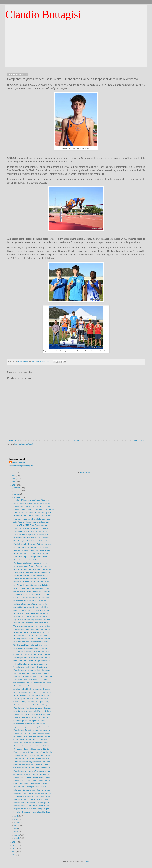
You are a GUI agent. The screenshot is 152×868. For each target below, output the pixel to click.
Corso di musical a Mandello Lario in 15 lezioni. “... (31, 740)
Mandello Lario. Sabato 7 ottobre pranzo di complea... (33, 714)
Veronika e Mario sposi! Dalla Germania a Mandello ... (33, 765)
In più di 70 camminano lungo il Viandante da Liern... (32, 620)
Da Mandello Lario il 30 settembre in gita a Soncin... (32, 632)
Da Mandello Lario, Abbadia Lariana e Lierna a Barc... (33, 516)
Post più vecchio (138, 440)
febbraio (17, 835)
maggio (17, 825)
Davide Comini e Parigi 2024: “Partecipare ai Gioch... (32, 588)
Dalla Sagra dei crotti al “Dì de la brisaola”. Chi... (31, 636)
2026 (14, 476)
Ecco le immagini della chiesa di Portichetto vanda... (32, 544)
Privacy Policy (85, 472)
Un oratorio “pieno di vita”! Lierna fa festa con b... (31, 541)
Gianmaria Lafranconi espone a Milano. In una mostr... (33, 591)
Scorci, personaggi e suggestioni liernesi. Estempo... (32, 762)
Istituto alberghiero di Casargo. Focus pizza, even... (32, 566)
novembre (18, 491)
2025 (14, 479)
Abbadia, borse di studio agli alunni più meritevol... (31, 528)
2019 (14, 852)
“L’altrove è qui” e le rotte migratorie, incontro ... (30, 721)
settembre (18, 497)
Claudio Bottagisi (43, 14)
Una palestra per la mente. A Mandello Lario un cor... (32, 736)
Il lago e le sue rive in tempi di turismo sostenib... (31, 579)
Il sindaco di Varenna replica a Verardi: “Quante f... (31, 500)
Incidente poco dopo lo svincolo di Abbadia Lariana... (32, 658)
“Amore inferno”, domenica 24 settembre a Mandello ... (33, 683)
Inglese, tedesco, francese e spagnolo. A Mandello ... (32, 727)
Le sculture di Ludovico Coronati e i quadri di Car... (32, 812)
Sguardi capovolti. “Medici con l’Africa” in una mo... (32, 699)
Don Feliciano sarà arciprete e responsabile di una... (32, 613)
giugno (16, 822)
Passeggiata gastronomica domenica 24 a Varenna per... (34, 677)
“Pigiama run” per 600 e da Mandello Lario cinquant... (33, 784)
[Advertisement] (76, 49)
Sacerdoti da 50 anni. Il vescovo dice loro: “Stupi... (31, 799)
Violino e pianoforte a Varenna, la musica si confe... (32, 626)
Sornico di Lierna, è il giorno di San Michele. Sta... (31, 535)
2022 (14, 842)
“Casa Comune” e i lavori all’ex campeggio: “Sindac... (32, 796)
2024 (14, 482)
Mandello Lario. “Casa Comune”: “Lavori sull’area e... (32, 708)
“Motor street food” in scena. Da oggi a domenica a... (32, 661)
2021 (14, 845)
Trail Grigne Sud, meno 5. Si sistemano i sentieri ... (32, 604)
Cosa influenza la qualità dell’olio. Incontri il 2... (30, 560)
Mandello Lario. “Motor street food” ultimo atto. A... (31, 623)
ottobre (17, 494)
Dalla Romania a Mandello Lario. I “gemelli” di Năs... (32, 711)
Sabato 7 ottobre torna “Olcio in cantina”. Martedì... (32, 532)
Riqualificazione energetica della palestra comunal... (32, 793)
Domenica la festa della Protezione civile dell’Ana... (32, 538)
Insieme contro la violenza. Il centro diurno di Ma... (31, 576)
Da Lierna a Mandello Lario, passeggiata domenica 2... (33, 692)
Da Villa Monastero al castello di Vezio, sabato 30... (32, 554)
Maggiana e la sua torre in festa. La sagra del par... (32, 809)
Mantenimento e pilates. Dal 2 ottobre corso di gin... (32, 717)
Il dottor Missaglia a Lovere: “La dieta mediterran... (31, 664)
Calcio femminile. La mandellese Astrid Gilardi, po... (32, 705)
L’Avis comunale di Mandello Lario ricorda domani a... (33, 642)
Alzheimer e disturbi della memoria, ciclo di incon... (32, 689)
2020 (14, 848)
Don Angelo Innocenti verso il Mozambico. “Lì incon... (32, 639)
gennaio (17, 838)
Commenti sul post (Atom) (23, 444)
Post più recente (14, 440)
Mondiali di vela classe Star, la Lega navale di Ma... (32, 582)
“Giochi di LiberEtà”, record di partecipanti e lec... (31, 645)
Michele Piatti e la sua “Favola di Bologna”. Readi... (32, 746)
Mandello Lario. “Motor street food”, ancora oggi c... (32, 629)
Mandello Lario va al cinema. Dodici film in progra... (32, 670)
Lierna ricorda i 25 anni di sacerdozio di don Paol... (32, 617)
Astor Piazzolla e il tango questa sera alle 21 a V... (31, 522)
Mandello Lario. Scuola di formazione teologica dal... (32, 777)
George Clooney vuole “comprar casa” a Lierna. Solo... (33, 686)
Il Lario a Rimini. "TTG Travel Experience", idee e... (32, 525)
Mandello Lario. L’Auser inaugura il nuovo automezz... (33, 781)
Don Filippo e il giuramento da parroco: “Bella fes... (32, 585)
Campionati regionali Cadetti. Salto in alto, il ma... (31, 601)
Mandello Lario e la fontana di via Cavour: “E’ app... (32, 806)
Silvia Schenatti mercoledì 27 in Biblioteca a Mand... (32, 610)
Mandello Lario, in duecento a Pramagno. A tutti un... (32, 771)
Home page (76, 440)
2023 (14, 485)
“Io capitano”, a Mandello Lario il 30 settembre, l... (31, 667)
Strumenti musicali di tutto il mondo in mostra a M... (32, 595)
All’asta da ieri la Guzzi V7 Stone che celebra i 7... (31, 774)
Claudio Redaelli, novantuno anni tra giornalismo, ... (32, 702)
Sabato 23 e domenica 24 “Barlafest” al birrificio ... (31, 680)
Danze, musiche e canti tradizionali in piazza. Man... (32, 695)
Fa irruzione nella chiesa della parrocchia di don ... (31, 547)
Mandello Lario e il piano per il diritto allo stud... (30, 787)
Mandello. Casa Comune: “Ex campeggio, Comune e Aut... (34, 509)
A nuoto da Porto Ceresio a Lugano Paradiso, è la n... (33, 758)
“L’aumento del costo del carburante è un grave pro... (32, 768)
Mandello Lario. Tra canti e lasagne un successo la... (32, 730)
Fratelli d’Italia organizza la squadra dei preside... (31, 557)
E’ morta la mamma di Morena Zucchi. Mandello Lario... (33, 752)
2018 (14, 855)
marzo (16, 832)
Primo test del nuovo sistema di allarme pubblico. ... (32, 743)
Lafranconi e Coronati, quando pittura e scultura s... (32, 790)
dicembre (17, 488)
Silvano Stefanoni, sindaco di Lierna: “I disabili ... (31, 607)
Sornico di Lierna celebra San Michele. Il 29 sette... (32, 673)
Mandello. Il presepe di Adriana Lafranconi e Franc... (32, 733)
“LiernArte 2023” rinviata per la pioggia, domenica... (32, 651)
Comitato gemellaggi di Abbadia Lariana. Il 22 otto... (32, 749)
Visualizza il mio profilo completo (21, 466)
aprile (16, 829)
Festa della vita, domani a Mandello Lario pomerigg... (32, 519)
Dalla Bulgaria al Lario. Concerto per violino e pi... (31, 648)
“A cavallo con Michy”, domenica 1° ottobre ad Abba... (33, 550)
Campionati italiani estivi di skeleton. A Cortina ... (31, 724)
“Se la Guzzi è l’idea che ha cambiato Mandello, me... (32, 572)
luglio (16, 819)
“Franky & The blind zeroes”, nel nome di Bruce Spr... (32, 755)
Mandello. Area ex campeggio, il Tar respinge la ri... (32, 803)
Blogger (86, 862)
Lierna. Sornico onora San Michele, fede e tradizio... (32, 503)
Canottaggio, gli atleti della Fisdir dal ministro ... (30, 563)
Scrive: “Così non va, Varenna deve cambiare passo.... (33, 513)
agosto (16, 816)
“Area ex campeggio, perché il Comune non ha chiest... (33, 569)
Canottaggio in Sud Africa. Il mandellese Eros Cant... (32, 654)
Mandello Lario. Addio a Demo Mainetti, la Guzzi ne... (32, 506)
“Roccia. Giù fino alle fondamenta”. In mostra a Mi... (32, 598)
